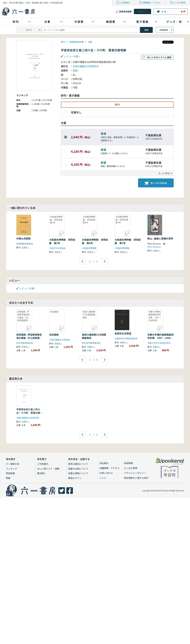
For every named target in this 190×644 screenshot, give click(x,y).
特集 (8, 478)
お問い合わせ (106, 473)
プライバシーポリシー (135, 473)
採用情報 (128, 463)
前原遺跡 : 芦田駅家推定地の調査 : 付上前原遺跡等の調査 (29, 338)
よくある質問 (179, 3)
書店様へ (42, 473)
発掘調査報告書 (76, 42)
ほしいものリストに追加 (159, 57)
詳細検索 (164, 30)
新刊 (63, 42)
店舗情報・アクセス (151, 3)
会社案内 (104, 463)
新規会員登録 (125, 11)
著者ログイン (75, 478)
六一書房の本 (13, 464)
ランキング (12, 469)
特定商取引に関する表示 (136, 478)
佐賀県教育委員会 (25, 244)
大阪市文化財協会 (57, 248)
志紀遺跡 (54, 335)
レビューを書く (72, 56)
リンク (103, 478)
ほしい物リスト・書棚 (48, 469)
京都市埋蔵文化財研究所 (86, 66)
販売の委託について (78, 464)
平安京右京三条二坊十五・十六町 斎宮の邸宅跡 (29, 413)
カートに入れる (156, 183)
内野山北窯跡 (25, 238)
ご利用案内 (125, 3)
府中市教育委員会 (25, 343)
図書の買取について (78, 473)
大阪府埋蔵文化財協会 (60, 340)
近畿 (90, 42)
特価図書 (10, 473)
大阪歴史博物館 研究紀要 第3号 (62, 241)
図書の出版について (78, 469)
